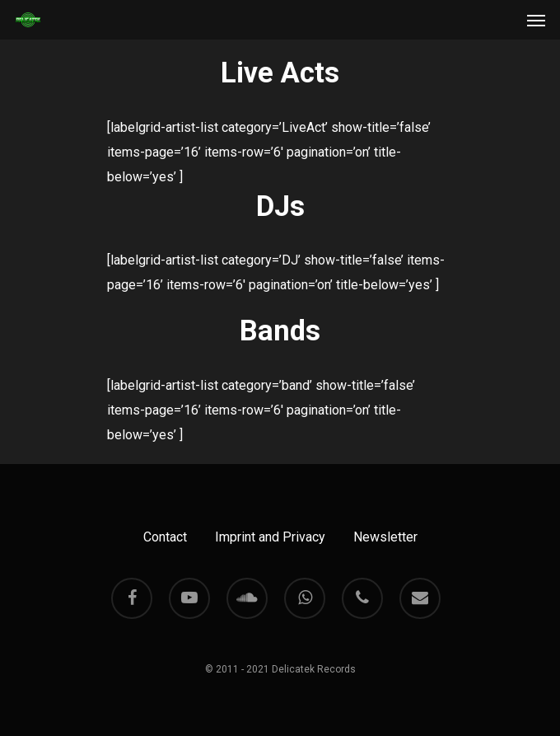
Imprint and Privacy (270, 537)
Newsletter (385, 537)
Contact (165, 537)
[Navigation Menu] (536, 20)
